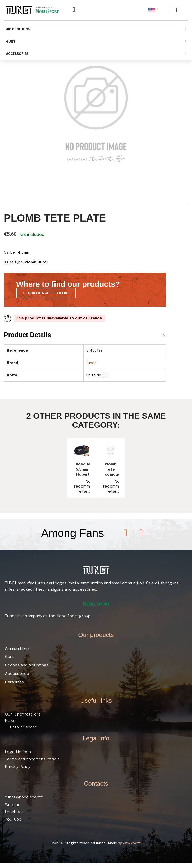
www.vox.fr (131, 843)
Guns (96, 42)
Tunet (91, 363)
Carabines (15, 682)
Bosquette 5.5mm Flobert (86, 469)
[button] (46, 293)
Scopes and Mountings (27, 665)
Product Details (27, 335)
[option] (81, 468)
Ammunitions (96, 30)
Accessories (96, 54)
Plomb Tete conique (113, 469)
